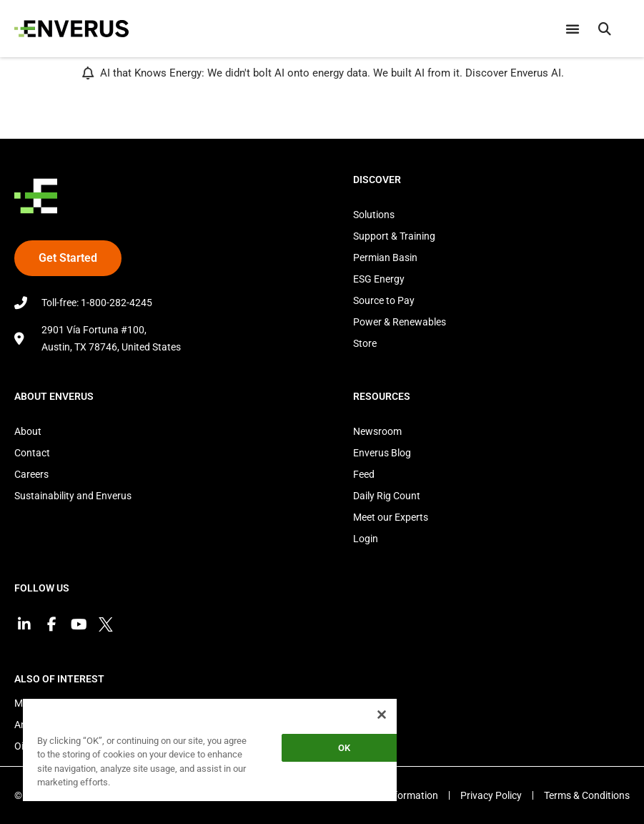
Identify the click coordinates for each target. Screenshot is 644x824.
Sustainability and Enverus (73, 496)
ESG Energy (379, 279)
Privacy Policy (491, 795)
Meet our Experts (391, 517)
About (28, 431)
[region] (210, 749)
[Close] (382, 715)
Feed (364, 474)
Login (366, 539)
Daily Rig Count (387, 496)
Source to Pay (384, 300)
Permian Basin (385, 257)
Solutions (374, 215)
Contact (32, 453)
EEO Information (401, 795)
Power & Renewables (400, 322)
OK (344, 748)
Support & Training (394, 236)
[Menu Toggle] (573, 29)
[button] (605, 29)
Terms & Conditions (587, 795)
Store (365, 343)
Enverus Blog (382, 453)
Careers (31, 474)
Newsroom (377, 431)
